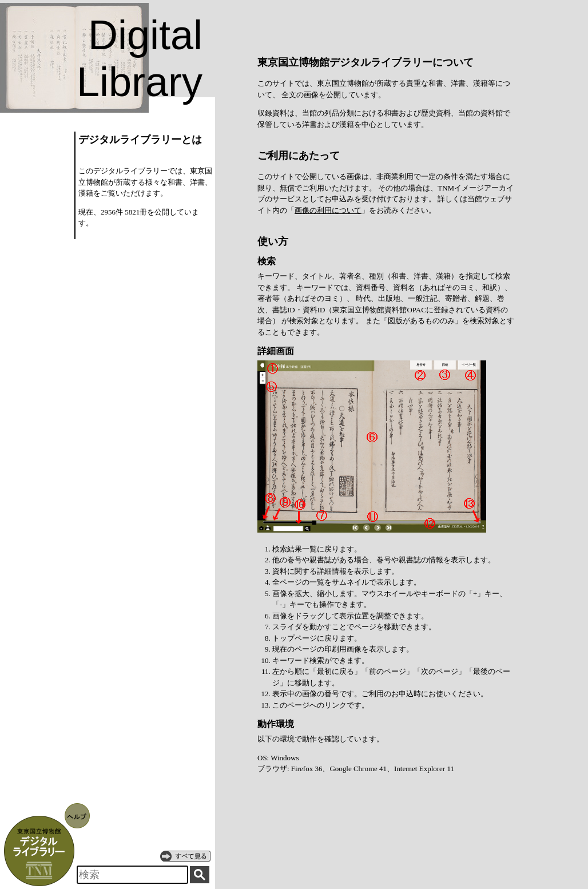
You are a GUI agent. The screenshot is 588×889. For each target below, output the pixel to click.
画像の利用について (328, 210)
